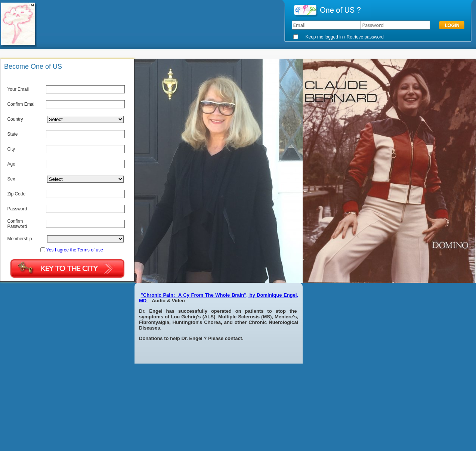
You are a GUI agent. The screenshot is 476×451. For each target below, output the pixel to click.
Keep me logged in (324, 37)
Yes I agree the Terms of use (75, 250)
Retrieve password (365, 37)
